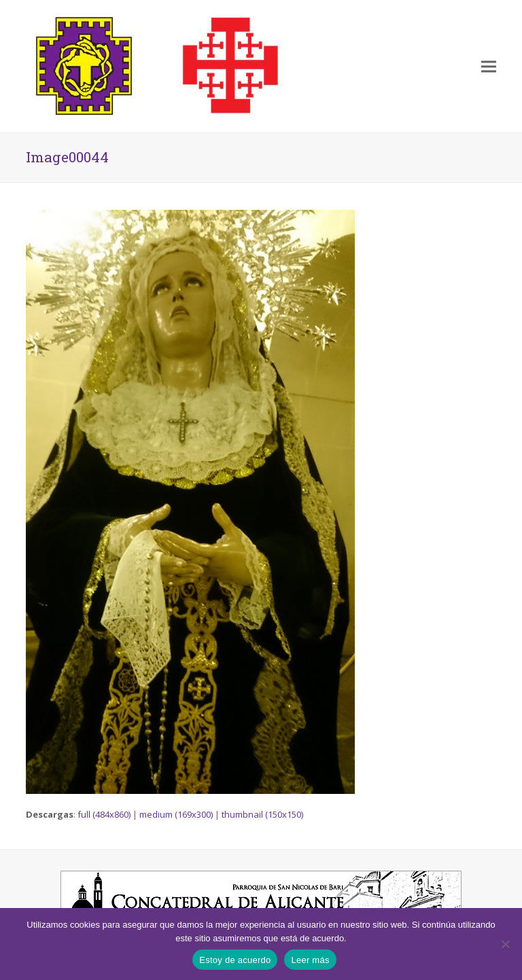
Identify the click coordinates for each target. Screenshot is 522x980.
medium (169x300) (176, 814)
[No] (505, 944)
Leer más (310, 960)
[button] (489, 66)
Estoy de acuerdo (235, 960)
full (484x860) (104, 814)
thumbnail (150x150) (262, 814)
